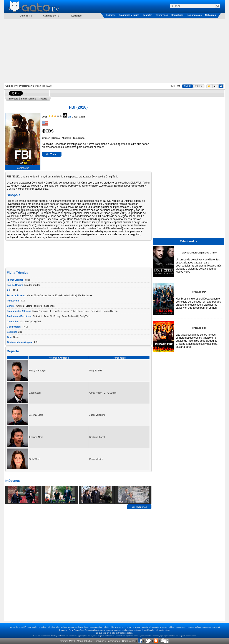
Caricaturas (177, 15)
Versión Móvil (67, 641)
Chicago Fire (199, 328)
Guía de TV (11, 86)
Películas (111, 15)
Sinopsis (13, 99)
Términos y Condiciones (107, 641)
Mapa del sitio (84, 641)
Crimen (46, 138)
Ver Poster (23, 168)
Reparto (43, 99)
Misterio (66, 138)
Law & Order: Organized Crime (199, 253)
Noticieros (210, 15)
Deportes (147, 15)
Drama (56, 138)
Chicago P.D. (199, 292)
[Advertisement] (115, 51)
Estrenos (76, 16)
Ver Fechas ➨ (85, 296)
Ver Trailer (52, 154)
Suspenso (79, 138)
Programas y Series (129, 15)
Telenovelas (162, 15)
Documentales (194, 15)
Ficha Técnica (28, 99)
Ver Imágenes (139, 507)
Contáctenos (129, 641)
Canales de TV (51, 16)
